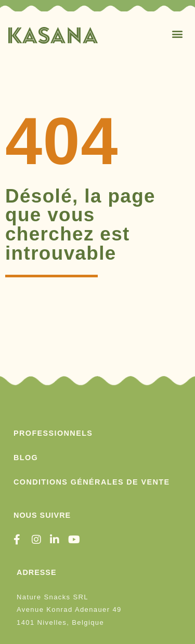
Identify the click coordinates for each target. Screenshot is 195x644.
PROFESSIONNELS (53, 433)
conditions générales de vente (92, 482)
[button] (178, 33)
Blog (26, 458)
